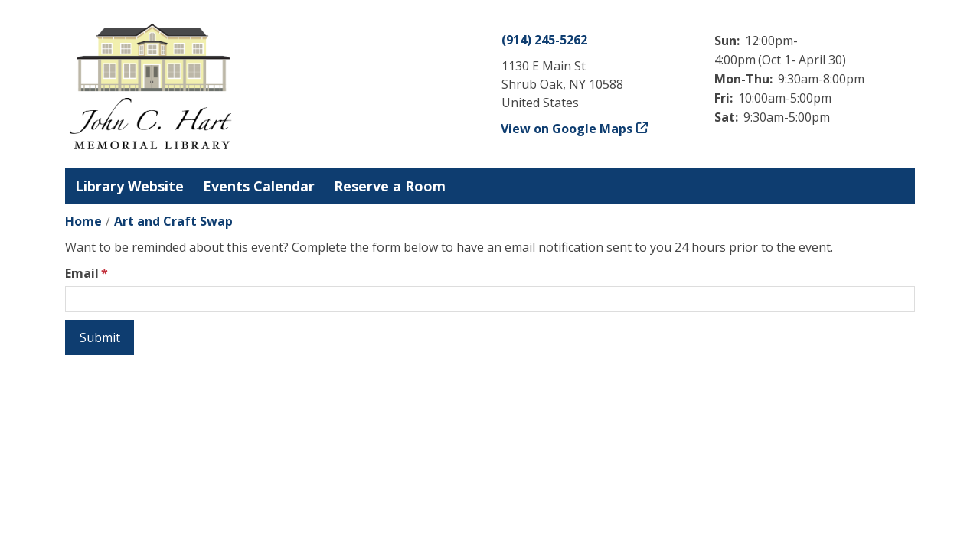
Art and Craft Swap (173, 221)
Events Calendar (259, 186)
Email (82, 273)
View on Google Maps (567, 129)
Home (83, 221)
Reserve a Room (390, 186)
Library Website (129, 186)
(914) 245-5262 (544, 40)
